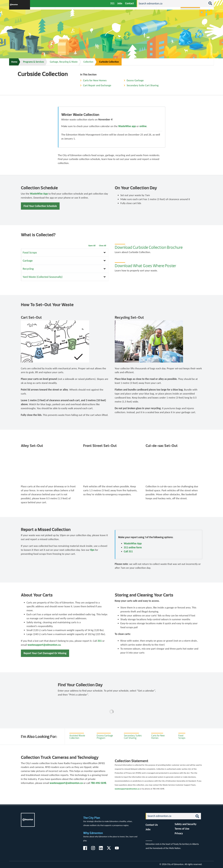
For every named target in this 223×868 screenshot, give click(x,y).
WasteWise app (127, 126)
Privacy (179, 833)
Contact (129, 3)
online (143, 126)
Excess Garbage (135, 80)
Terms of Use (182, 829)
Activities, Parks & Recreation (41, 16)
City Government (103, 16)
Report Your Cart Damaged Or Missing (45, 653)
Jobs (120, 3)
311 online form (133, 547)
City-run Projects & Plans (124, 16)
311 (112, 3)
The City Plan (92, 818)
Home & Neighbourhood (167, 16)
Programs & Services (189, 16)
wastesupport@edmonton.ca (44, 645)
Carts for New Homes (95, 80)
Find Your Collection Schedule (40, 206)
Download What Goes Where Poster (146, 266)
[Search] (172, 4)
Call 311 (128, 551)
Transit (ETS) (206, 16)
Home (14, 62)
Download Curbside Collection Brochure (149, 247)
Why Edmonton (93, 833)
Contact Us (152, 825)
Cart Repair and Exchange (97, 85)
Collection (88, 62)
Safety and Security (186, 824)
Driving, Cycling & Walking (145, 16)
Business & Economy (83, 16)
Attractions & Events (64, 16)
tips (92, 550)
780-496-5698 (98, 783)
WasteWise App (39, 194)
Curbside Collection (109, 62)
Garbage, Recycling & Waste (64, 62)
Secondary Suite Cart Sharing (143, 85)
